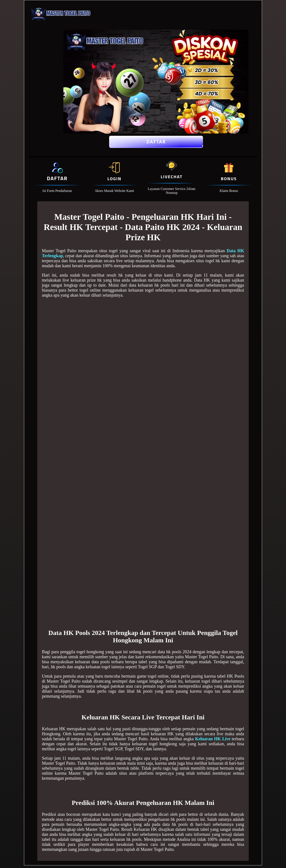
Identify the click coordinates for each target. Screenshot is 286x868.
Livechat (172, 177)
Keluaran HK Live (213, 739)
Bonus (229, 179)
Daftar (156, 142)
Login (114, 179)
